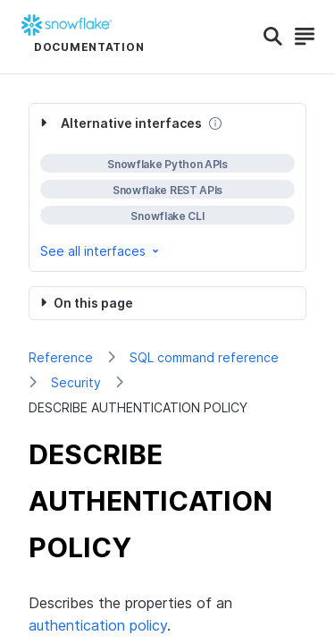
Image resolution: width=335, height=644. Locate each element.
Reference (61, 357)
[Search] (273, 37)
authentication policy (98, 625)
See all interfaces (101, 251)
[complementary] (167, 187)
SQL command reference (204, 357)
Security (76, 382)
